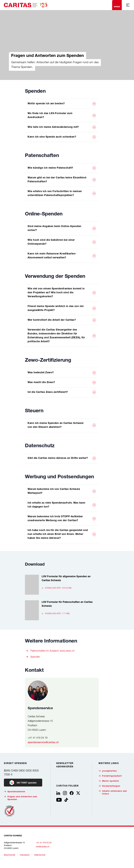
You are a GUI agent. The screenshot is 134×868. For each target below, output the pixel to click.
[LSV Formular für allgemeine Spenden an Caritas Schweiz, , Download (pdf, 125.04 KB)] (61, 589)
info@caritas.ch (43, 850)
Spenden (117, 4)
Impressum (25, 859)
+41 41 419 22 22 (44, 846)
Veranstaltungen (109, 790)
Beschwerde (10, 859)
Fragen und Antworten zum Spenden (21, 802)
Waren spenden (109, 785)
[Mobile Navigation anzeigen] (128, 5)
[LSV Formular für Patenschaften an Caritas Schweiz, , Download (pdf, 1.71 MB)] (61, 614)
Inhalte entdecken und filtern (113, 796)
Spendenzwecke (15, 796)
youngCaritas (108, 775)
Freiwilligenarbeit (110, 780)
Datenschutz (40, 859)
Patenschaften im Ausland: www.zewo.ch (52, 655)
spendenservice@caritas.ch (43, 746)
